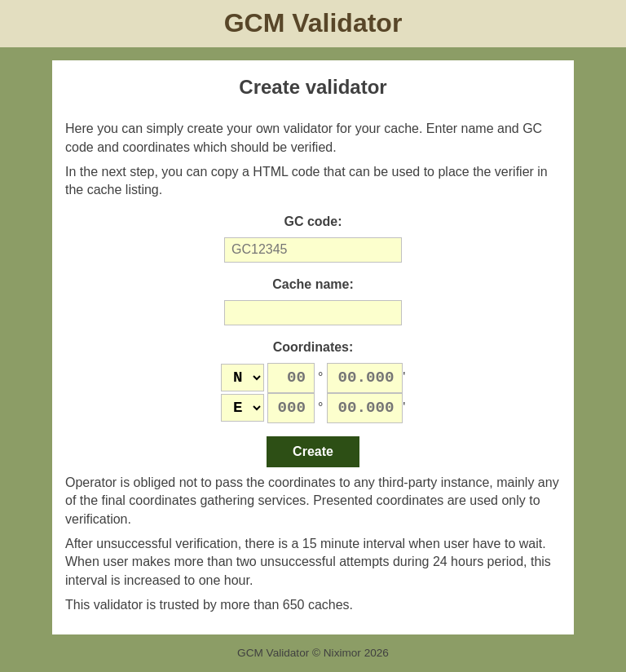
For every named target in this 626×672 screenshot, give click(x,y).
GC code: (313, 221)
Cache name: (313, 284)
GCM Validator (313, 23)
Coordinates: (313, 347)
